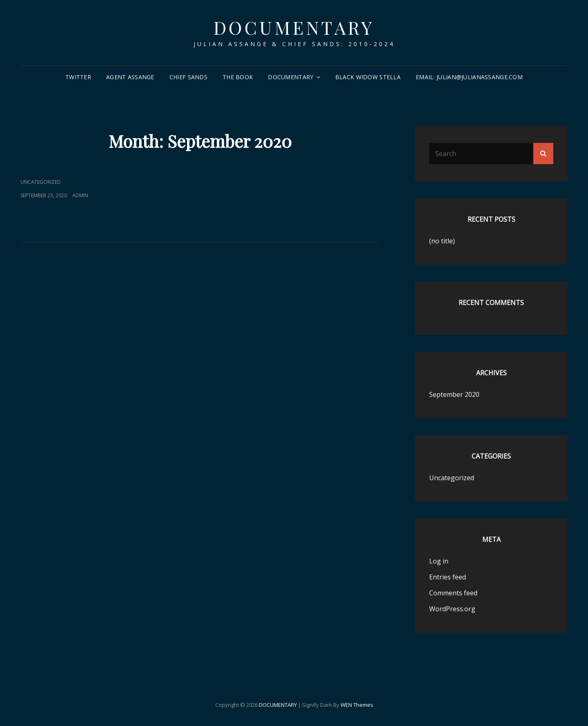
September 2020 (454, 394)
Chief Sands (188, 77)
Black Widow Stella (368, 77)
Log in (439, 561)
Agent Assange (130, 77)
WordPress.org (452, 609)
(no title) (442, 241)
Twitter (78, 77)
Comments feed (453, 593)
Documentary (291, 77)
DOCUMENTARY (294, 27)
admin (80, 195)
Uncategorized (41, 182)
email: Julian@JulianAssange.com (469, 77)
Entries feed (448, 577)
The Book (238, 77)
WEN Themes (357, 705)
